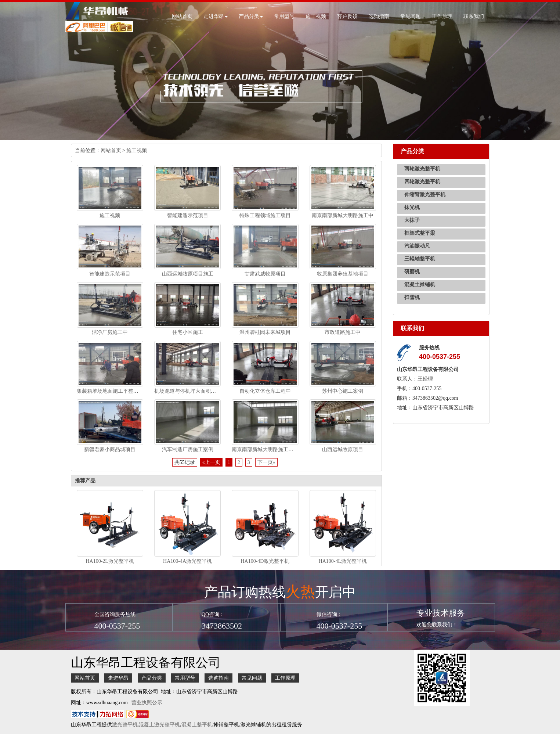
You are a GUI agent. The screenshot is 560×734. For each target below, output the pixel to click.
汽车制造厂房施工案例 (188, 449)
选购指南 (379, 16)
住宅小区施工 (188, 332)
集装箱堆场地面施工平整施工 (110, 391)
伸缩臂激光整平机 (425, 195)
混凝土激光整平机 (159, 725)
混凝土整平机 (197, 725)
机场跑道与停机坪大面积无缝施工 (193, 391)
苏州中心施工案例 (343, 391)
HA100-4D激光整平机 (265, 561)
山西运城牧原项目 (343, 449)
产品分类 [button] (251, 16)
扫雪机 (412, 297)
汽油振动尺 (417, 246)
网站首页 (182, 16)
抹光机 (412, 207)
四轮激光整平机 (422, 182)
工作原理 (442, 16)
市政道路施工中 (343, 332)
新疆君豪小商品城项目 (110, 449)
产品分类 (152, 678)
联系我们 (474, 16)
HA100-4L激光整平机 (343, 561)
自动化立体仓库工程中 (265, 391)
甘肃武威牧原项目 (265, 274)
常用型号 (284, 16)
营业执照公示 (147, 703)
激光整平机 (125, 725)
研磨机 (412, 272)
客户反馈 (347, 16)
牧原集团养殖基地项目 (343, 274)
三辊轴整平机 (420, 259)
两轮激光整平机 (422, 169)
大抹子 (412, 220)
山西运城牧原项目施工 (188, 274)
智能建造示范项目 (188, 215)
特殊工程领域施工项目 (265, 215)
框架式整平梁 (420, 233)
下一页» (266, 462)
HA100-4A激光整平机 (187, 561)
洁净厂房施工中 (110, 332)
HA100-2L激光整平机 (110, 561)
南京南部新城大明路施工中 (343, 215)
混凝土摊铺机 (420, 285)
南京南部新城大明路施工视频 (265, 449)
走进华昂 (118, 678)
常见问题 (411, 16)
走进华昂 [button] (216, 16)
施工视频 (316, 16)
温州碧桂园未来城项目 (265, 332)
